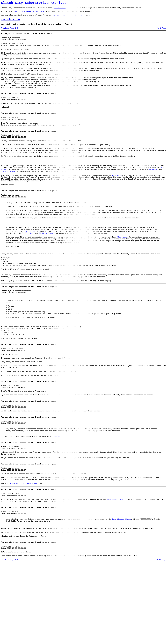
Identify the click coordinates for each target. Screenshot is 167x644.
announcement (60, 9)
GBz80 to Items (8, 196)
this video (117, 201)
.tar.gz (55, 17)
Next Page (162, 31)
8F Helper (153, 194)
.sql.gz (64, 17)
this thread (29, 266)
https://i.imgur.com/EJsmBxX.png (21, 556)
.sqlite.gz (77, 17)
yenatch (56, 503)
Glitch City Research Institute (29, 13)
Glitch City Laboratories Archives (34, 3)
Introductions (11, 22)
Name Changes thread (117, 573)
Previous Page (7, 31)
